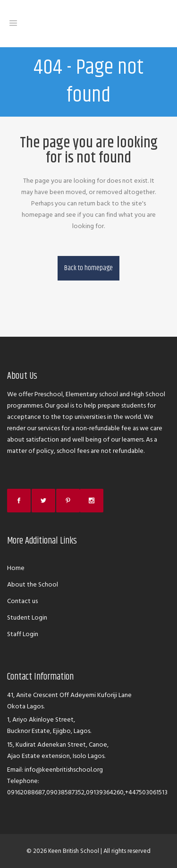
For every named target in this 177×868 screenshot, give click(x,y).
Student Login (27, 617)
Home (16, 568)
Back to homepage (88, 268)
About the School (33, 584)
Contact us (22, 601)
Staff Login (23, 634)
